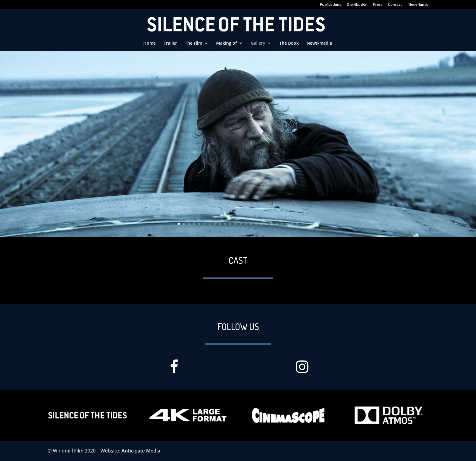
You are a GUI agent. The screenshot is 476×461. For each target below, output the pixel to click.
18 (266, 224)
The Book (289, 43)
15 (251, 224)
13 (241, 224)
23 (292, 224)
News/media (319, 43)
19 (272, 224)
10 (225, 224)
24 (297, 224)
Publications (331, 5)
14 (246, 224)
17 (261, 224)
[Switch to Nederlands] (418, 6)
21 (282, 224)
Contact (395, 5)
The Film (194, 43)
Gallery (258, 43)
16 (256, 224)
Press (378, 5)
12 (235, 224)
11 (230, 224)
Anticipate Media (141, 451)
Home (150, 43)
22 (287, 224)
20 (277, 224)
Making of (226, 43)
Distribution (357, 5)
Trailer (170, 43)
